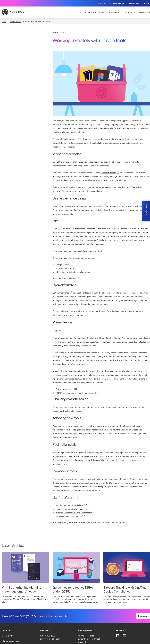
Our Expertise (8, 636)
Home (4, 21)
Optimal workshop (63, 293)
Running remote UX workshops (71, 505)
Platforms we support (12, 641)
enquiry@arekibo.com (50, 639)
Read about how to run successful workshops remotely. (78, 251)
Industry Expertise (117, 3)
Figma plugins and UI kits (69, 389)
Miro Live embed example (66, 278)
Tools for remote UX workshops (72, 509)
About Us (102, 3)
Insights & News (134, 3)
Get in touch (99, 522)
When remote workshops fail (70, 516)
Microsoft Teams (110, 173)
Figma (119, 338)
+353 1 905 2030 (48, 636)
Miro (57, 229)
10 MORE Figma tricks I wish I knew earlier (77, 393)
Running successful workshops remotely (74, 513)
